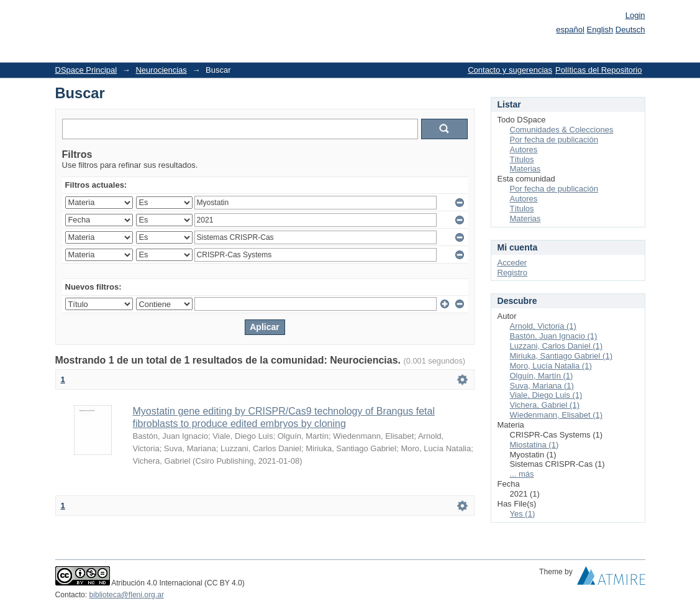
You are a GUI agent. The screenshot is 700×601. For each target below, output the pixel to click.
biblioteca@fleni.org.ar (127, 595)
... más (522, 474)
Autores (524, 149)
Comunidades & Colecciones (562, 130)
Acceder (512, 263)
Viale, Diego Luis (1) (546, 395)
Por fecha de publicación (554, 140)
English (600, 30)
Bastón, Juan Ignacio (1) (554, 336)
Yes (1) (523, 514)
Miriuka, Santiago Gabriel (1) (561, 356)
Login (635, 15)
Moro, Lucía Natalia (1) (551, 366)
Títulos (522, 159)
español (570, 30)
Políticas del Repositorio (598, 70)
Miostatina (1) (534, 445)
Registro (512, 273)
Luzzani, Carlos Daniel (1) (557, 346)
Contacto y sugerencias (510, 70)
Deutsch (630, 30)
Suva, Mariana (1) (542, 386)
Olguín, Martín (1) (542, 376)
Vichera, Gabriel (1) (545, 405)
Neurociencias (161, 70)
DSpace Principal (86, 70)
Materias (525, 169)
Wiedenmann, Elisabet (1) (557, 415)
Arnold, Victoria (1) (543, 326)
